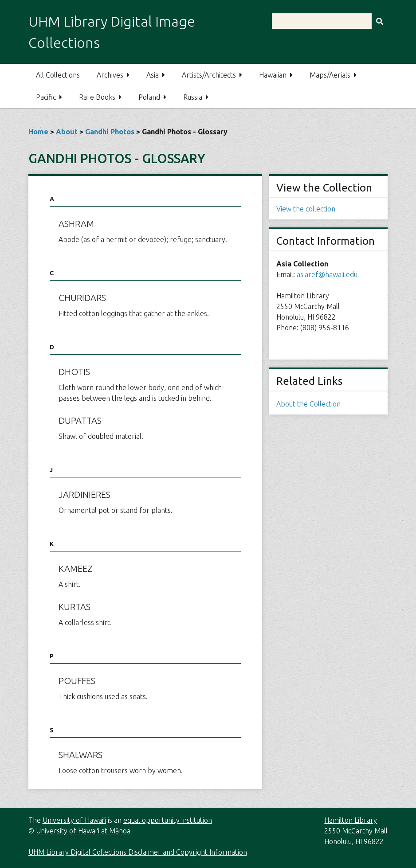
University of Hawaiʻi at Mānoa (83, 831)
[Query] (330, 21)
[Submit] (380, 21)
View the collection (306, 209)
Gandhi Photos (110, 132)
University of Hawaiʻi (74, 820)
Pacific (46, 97)
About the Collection (308, 404)
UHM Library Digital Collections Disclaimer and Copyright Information (138, 852)
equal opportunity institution (168, 820)
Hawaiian (273, 75)
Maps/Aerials (330, 75)
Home (38, 132)
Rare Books (97, 97)
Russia (193, 97)
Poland (149, 97)
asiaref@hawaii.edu (327, 274)
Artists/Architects (209, 75)
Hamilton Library (351, 820)
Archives (110, 75)
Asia (153, 75)
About (67, 132)
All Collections (58, 75)
